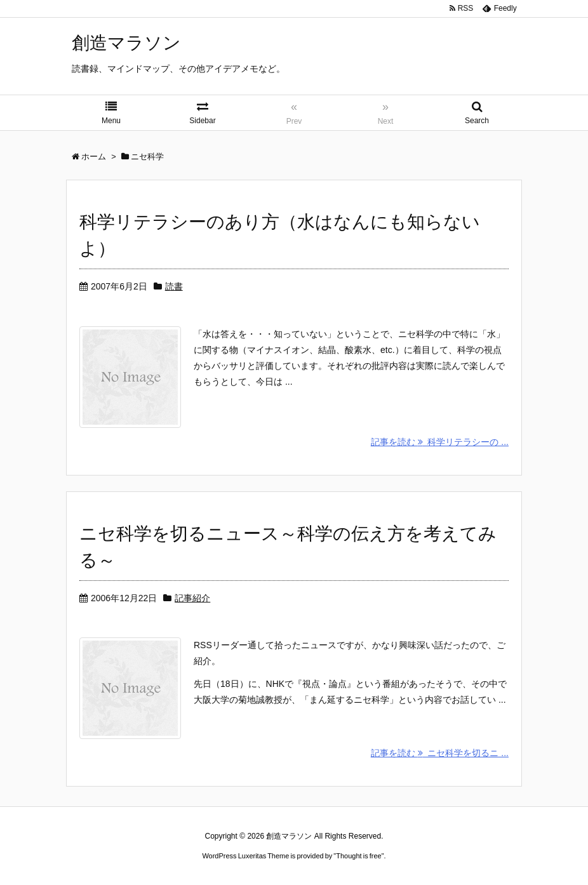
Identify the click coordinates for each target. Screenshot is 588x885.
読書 (174, 286)
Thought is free (358, 856)
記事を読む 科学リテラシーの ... (440, 442)
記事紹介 (192, 598)
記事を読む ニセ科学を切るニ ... (440, 753)
